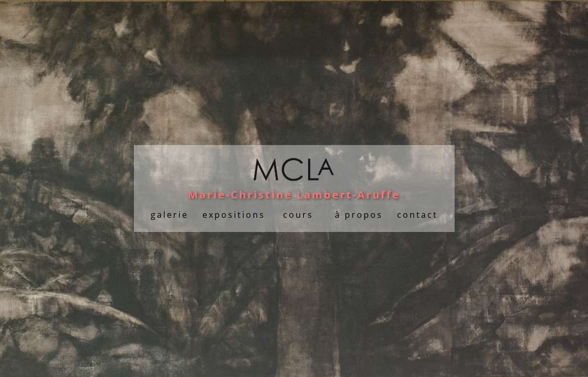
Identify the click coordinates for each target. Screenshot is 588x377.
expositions (234, 215)
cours (298, 215)
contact (417, 215)
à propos (359, 215)
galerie (169, 215)
